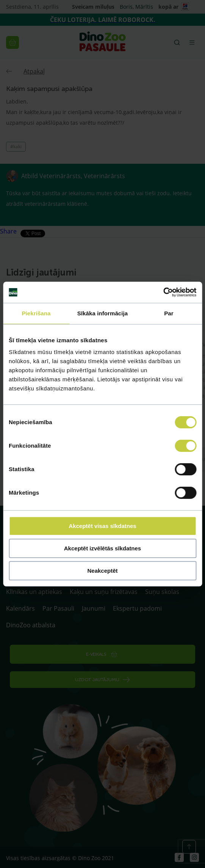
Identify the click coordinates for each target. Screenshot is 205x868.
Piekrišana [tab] (36, 313)
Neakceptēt (102, 571)
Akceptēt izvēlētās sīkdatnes (102, 548)
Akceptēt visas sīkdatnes (102, 526)
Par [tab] (169, 313)
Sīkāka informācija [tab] (103, 313)
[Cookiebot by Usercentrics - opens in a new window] (163, 292)
